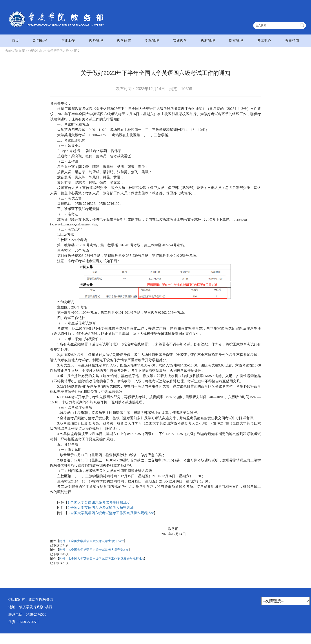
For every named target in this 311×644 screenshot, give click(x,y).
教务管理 (96, 41)
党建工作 (68, 41)
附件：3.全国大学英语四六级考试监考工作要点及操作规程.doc (102, 559)
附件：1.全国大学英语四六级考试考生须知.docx (92, 541)
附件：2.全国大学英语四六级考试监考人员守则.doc (94, 550)
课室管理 (236, 41)
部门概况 (40, 41)
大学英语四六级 (58, 51)
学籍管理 (152, 41)
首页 (15, 41)
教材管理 (208, 41)
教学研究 (124, 41)
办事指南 (292, 41)
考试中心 (264, 41)
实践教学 (180, 41)
